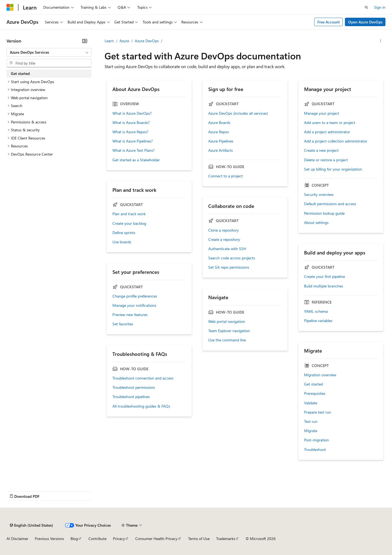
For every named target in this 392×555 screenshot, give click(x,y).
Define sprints (124, 233)
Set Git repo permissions (229, 267)
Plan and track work (129, 214)
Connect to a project (226, 176)
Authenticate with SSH (227, 249)
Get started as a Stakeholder (136, 160)
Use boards (122, 242)
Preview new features (130, 315)
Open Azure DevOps (365, 22)
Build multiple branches (324, 286)
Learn (109, 41)
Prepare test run (318, 412)
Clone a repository (223, 230)
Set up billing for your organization (333, 169)
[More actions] (381, 41)
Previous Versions (49, 539)
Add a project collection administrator (336, 141)
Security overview (319, 195)
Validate (311, 403)
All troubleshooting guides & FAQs (141, 406)
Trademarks (226, 539)
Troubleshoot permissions (134, 387)
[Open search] (366, 7)
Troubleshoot (315, 450)
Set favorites (123, 324)
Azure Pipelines (221, 141)
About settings (316, 223)
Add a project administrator (327, 132)
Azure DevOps (147, 41)
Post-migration (316, 440)
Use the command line (227, 340)
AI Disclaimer (17, 539)
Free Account (329, 22)
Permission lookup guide (324, 213)
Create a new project (321, 150)
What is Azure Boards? (131, 123)
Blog (74, 539)
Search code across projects (232, 258)
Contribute (97, 539)
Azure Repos (219, 132)
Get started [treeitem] (20, 73)
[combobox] (49, 52)
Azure (124, 41)
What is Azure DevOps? (132, 113)
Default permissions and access (330, 204)
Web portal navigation (227, 322)
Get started (313, 384)
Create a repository (224, 239)
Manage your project (322, 113)
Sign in (380, 7)
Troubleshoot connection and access (143, 378)
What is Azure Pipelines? (133, 141)
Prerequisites (315, 393)
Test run (311, 421)
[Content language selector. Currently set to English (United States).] (31, 525)
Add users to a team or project (330, 123)
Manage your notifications (134, 305)
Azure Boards (219, 123)
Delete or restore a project (326, 160)
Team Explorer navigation (229, 331)
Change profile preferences (135, 296)
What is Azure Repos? (130, 132)
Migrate (311, 431)
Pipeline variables (318, 321)
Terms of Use (199, 539)
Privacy (119, 539)
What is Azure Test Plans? (134, 150)
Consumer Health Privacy (156, 539)
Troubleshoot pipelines (131, 397)
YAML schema (316, 311)
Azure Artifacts (220, 150)
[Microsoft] (10, 7)
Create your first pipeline (324, 277)
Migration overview (320, 375)
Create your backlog (129, 223)
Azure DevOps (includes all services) (238, 113)
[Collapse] (85, 41)
